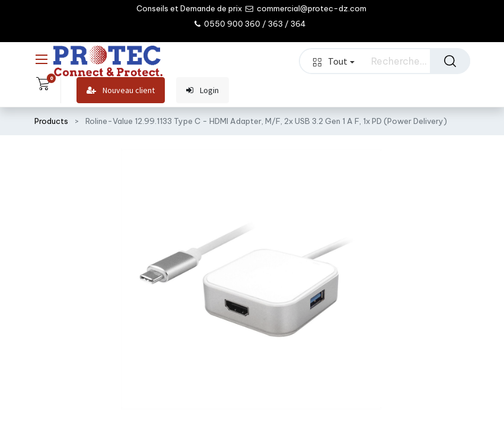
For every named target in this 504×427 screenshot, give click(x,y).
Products (51, 121)
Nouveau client (121, 90)
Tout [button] (334, 61)
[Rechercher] (450, 61)
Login (202, 90)
